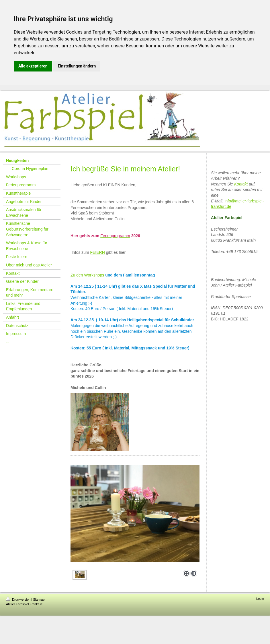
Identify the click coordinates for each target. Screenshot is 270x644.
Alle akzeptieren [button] (33, 66)
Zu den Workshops (87, 275)
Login (260, 599)
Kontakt (241, 184)
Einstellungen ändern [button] (77, 66)
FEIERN (97, 252)
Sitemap (39, 599)
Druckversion (19, 599)
